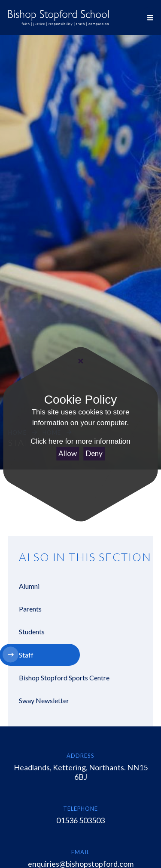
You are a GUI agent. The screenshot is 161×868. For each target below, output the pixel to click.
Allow (68, 453)
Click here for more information (80, 441)
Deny (94, 453)
